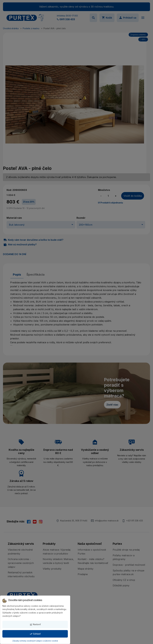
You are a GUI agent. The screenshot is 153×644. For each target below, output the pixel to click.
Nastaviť (35, 624)
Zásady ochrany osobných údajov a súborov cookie (35, 641)
